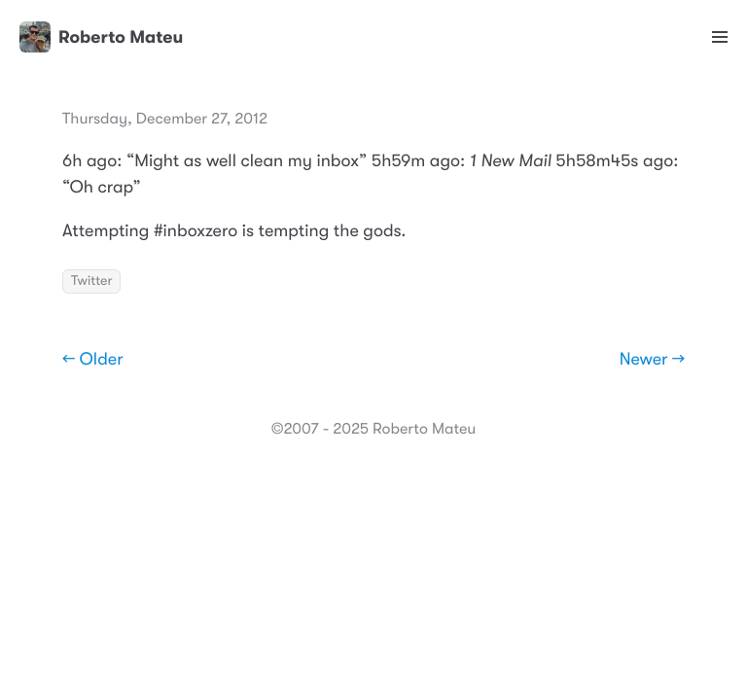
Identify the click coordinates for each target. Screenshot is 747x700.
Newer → (652, 360)
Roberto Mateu (101, 37)
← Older (93, 360)
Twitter (91, 281)
